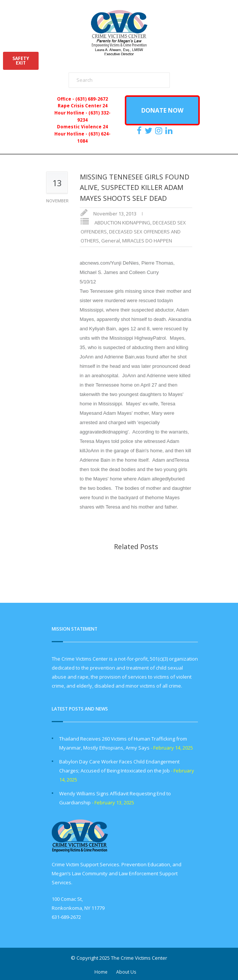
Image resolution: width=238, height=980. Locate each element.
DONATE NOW (162, 110)
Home (101, 972)
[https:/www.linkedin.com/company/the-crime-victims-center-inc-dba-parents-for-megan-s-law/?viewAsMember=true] (170, 131)
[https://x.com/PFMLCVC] (149, 131)
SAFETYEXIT (21, 61)
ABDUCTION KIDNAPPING (122, 223)
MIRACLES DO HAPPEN (147, 241)
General (111, 241)
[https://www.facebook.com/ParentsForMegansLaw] (140, 131)
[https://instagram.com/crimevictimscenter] (160, 131)
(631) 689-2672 (92, 99)
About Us (126, 972)
